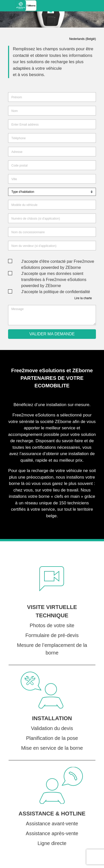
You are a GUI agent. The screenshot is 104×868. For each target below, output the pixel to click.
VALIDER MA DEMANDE (52, 334)
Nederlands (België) (83, 39)
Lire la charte (83, 298)
